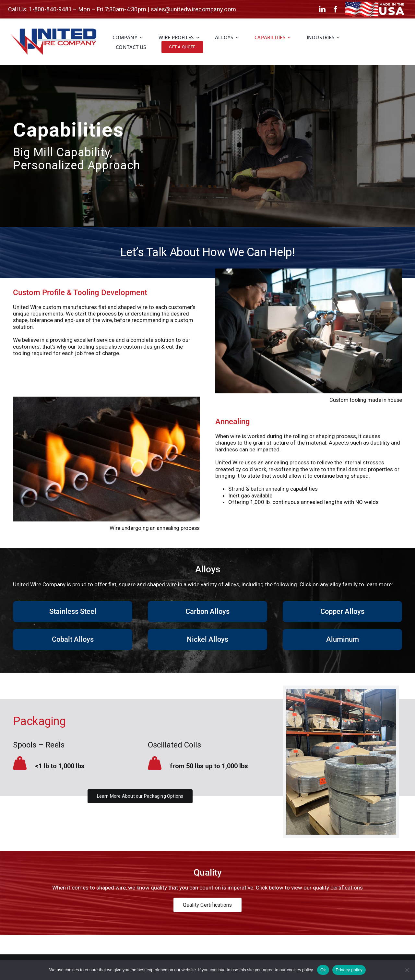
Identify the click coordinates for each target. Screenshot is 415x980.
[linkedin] (322, 9)
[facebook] (336, 9)
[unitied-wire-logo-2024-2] (53, 31)
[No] (407, 970)
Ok (323, 970)
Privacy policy (349, 970)
